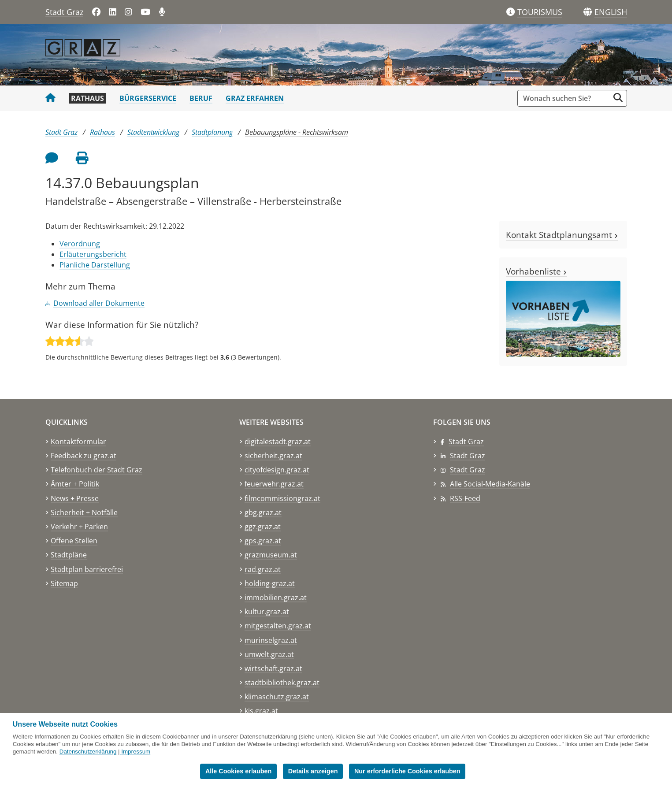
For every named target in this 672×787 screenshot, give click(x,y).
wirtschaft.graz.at (273, 668)
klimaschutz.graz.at (277, 697)
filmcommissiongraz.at (282, 498)
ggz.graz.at (263, 527)
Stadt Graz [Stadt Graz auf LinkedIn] (468, 456)
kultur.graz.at (267, 612)
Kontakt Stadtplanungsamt (562, 235)
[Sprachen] (588, 12)
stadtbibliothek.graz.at (282, 683)
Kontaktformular (78, 442)
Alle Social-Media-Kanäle (490, 484)
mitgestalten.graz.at (278, 626)
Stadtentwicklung (153, 132)
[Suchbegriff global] (566, 98)
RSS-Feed (465, 498)
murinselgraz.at (271, 640)
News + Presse (75, 498)
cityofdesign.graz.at (277, 470)
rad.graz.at (263, 569)
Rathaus (87, 98)
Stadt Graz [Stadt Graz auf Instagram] (468, 470)
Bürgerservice (148, 98)
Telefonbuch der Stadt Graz (97, 470)
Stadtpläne (69, 555)
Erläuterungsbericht (93, 254)
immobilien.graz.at (276, 598)
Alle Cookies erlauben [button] (238, 771)
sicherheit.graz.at (273, 456)
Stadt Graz (64, 12)
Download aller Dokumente (99, 303)
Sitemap (64, 583)
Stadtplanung (212, 132)
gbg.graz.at (263, 512)
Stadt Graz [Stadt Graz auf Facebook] (466, 442)
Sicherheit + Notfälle (84, 512)
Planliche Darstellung (95, 265)
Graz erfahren (255, 98)
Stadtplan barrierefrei (87, 569)
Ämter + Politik (75, 484)
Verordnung (80, 244)
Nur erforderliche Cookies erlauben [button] (407, 771)
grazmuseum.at (271, 555)
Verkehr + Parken (79, 527)
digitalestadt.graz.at (278, 442)
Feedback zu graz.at (84, 456)
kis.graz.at (261, 711)
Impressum (136, 752)
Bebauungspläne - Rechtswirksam (297, 132)
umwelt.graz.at (269, 654)
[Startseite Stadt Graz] (50, 98)
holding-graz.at (270, 583)
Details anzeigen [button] (313, 771)
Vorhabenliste (536, 271)
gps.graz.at (263, 541)
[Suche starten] (618, 98)
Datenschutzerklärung (88, 752)
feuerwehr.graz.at (274, 484)
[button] (611, 12)
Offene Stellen (74, 541)
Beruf (201, 98)
